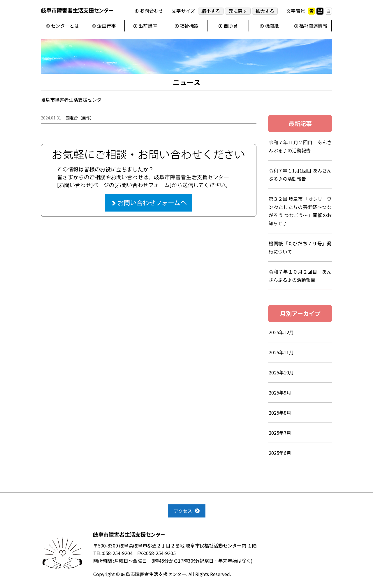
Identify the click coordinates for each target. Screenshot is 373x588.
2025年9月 (280, 392)
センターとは (65, 26)
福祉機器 (189, 26)
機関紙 (272, 26)
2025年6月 (280, 453)
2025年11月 (281, 352)
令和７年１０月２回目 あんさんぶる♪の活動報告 (300, 276)
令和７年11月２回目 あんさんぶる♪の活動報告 (300, 146)
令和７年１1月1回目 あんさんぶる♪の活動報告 (300, 175)
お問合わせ (152, 11)
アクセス (183, 511)
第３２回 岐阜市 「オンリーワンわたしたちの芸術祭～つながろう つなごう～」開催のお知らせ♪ (300, 211)
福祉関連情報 (313, 26)
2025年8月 (280, 413)
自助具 (231, 26)
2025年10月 (281, 372)
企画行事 (106, 26)
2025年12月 (281, 332)
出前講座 (148, 26)
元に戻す (238, 11)
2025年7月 (280, 433)
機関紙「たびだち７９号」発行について (300, 247)
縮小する (211, 11)
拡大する (265, 11)
